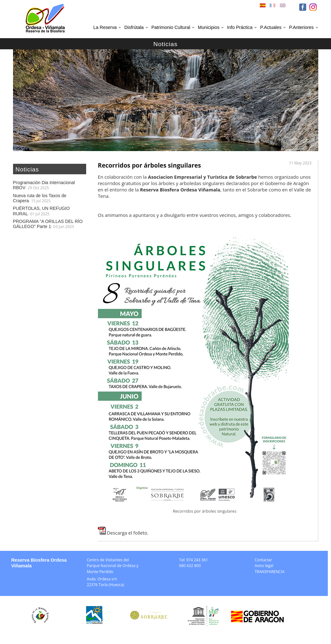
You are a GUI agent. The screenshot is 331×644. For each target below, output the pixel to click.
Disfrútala (134, 27)
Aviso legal (264, 566)
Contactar (263, 560)
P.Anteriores (301, 27)
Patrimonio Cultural (171, 27)
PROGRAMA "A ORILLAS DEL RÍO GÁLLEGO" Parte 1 (48, 224)
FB (303, 7)
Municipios (209, 27)
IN (313, 7)
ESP (263, 7)
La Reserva (105, 27)
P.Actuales (271, 27)
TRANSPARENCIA (270, 572)
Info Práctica (240, 27)
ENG (283, 7)
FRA (273, 7)
